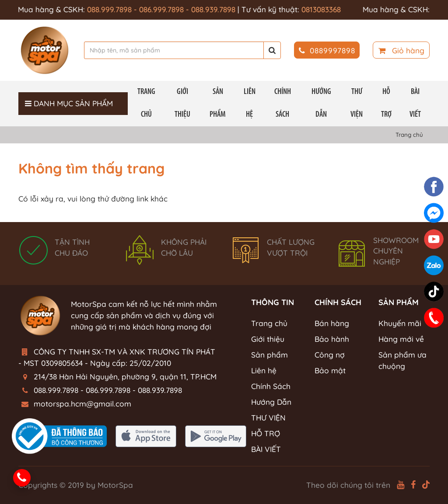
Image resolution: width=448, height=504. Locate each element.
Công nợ (330, 355)
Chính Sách (283, 103)
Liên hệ (250, 103)
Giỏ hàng (401, 50)
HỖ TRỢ (386, 103)
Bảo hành (332, 339)
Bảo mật (330, 370)
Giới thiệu (182, 103)
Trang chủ (146, 103)
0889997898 (327, 50)
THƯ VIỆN (357, 103)
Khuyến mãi (400, 323)
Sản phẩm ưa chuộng (402, 360)
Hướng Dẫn (321, 103)
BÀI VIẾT (415, 103)
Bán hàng (332, 323)
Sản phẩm (218, 103)
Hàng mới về (401, 339)
